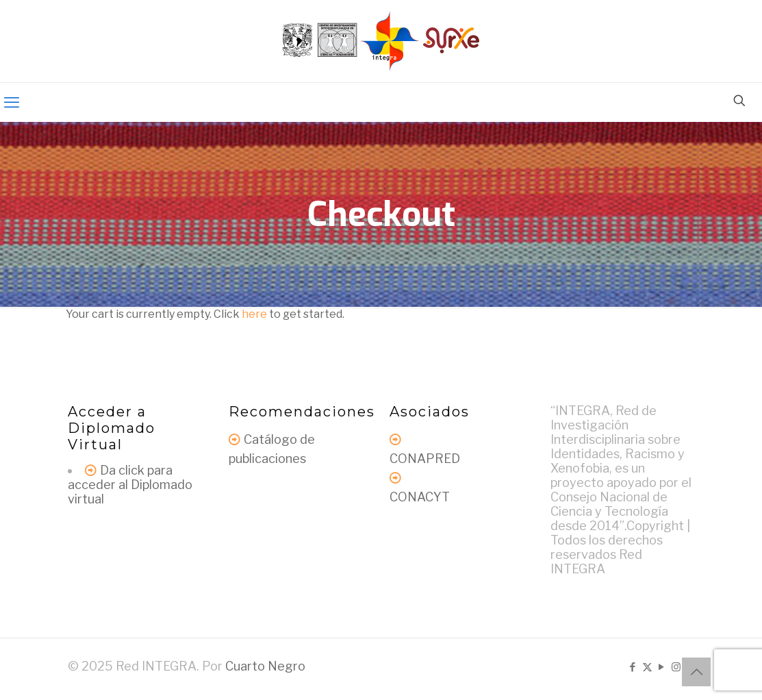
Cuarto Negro (265, 666)
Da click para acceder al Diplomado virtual (130, 485)
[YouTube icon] (662, 667)
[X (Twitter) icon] (647, 667)
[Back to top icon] (696, 672)
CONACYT (420, 497)
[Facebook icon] (633, 667)
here (254, 314)
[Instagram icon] (676, 667)
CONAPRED (425, 459)
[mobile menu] (12, 102)
